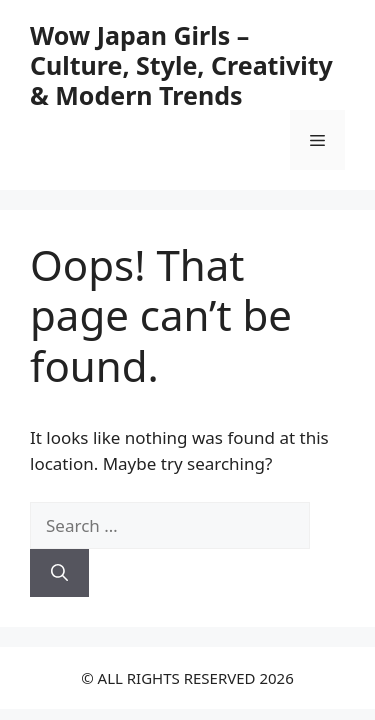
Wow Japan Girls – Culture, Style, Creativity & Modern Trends (181, 65)
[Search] (59, 573)
